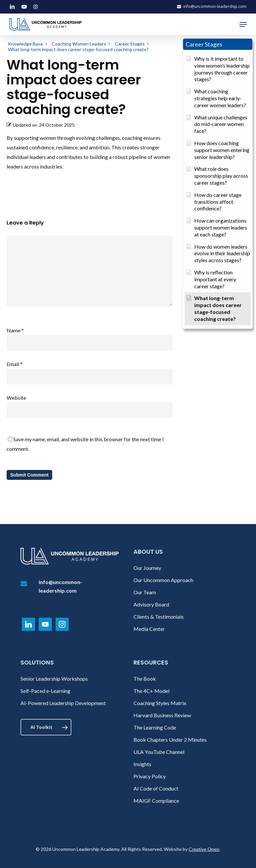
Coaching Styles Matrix (160, 703)
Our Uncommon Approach (163, 580)
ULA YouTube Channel (159, 752)
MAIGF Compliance (156, 801)
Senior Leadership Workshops (54, 679)
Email (15, 364)
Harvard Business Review (162, 715)
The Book (145, 679)
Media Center (149, 629)
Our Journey (147, 568)
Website (16, 398)
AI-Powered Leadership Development (63, 703)
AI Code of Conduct (156, 788)
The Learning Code (155, 727)
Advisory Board (151, 604)
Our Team (145, 592)
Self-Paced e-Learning (45, 691)
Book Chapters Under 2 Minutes (170, 740)
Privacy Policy (150, 776)
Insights (142, 764)
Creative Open (204, 849)
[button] (243, 24)
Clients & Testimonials (159, 617)
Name (15, 330)
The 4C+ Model (151, 691)
